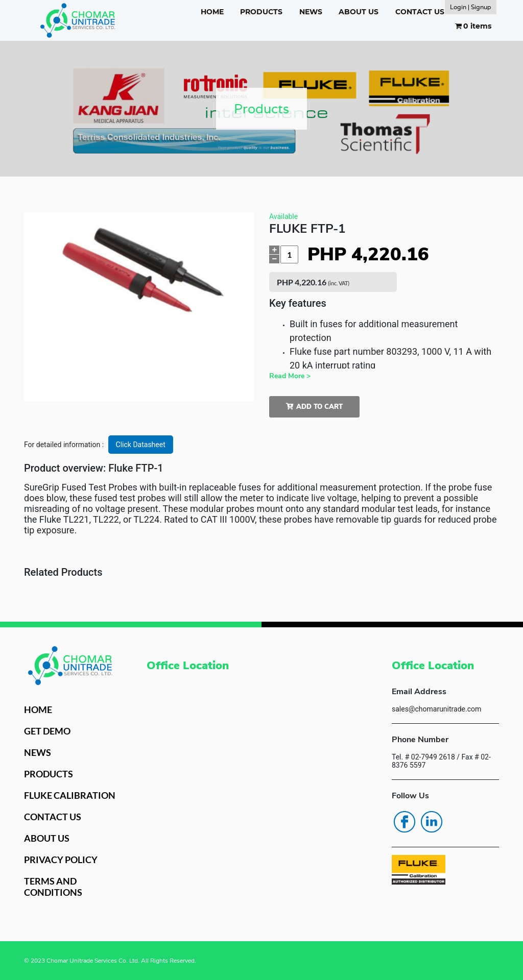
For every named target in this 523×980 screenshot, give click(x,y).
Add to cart (314, 407)
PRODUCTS (261, 12)
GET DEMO (47, 731)
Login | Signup (471, 7)
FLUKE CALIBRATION (70, 795)
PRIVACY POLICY (61, 860)
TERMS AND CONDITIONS (53, 887)
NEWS (311, 12)
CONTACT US (420, 12)
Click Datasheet (141, 445)
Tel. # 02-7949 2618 (423, 757)
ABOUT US (359, 12)
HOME (212, 12)
